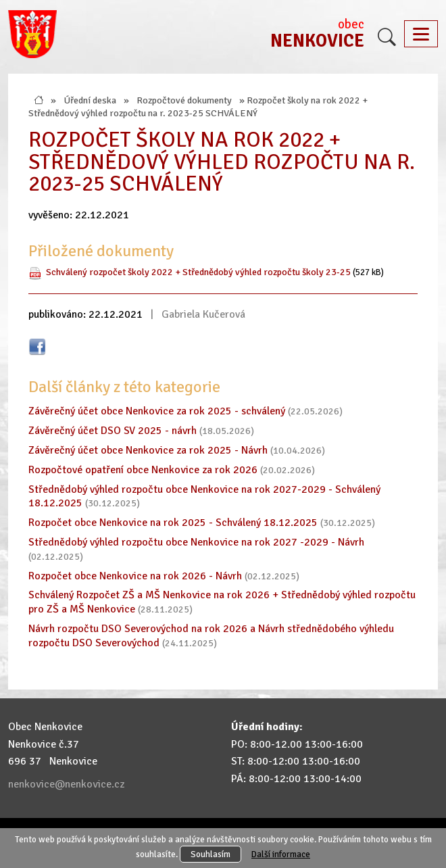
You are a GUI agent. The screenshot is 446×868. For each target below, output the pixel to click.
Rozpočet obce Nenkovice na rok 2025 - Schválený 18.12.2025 (173, 523)
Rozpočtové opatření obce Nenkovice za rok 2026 (143, 470)
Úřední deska (90, 100)
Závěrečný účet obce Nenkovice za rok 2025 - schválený (157, 411)
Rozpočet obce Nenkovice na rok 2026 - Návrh (135, 576)
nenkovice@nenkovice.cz (66, 784)
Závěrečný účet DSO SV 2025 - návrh (113, 431)
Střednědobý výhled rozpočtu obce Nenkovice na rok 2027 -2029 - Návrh (196, 542)
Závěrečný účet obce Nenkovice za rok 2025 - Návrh (148, 450)
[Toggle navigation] (421, 34)
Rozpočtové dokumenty (184, 100)
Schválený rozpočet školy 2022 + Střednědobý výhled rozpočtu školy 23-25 (198, 272)
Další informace (281, 854)
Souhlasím (210, 854)
